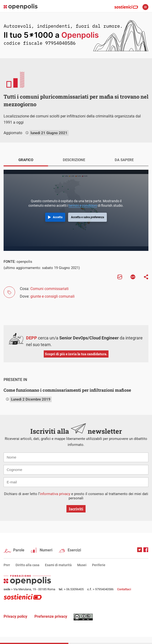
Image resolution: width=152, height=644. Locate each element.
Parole (19, 550)
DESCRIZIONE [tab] (74, 160)
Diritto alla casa (27, 565)
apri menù (145, 7)
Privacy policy (15, 616)
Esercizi (74, 550)
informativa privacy (55, 494)
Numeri (46, 550)
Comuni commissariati (49, 289)
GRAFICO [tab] (26, 160)
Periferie (99, 565)
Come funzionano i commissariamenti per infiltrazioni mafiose (67, 390)
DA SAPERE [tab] (124, 160)
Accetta (58, 217)
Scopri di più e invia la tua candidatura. (76, 354)
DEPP (32, 338)
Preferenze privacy (51, 616)
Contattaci (124, 589)
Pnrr (7, 565)
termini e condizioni (83, 206)
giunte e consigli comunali (52, 296)
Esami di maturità (58, 565)
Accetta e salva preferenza (87, 217)
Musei (82, 565)
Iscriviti (76, 509)
